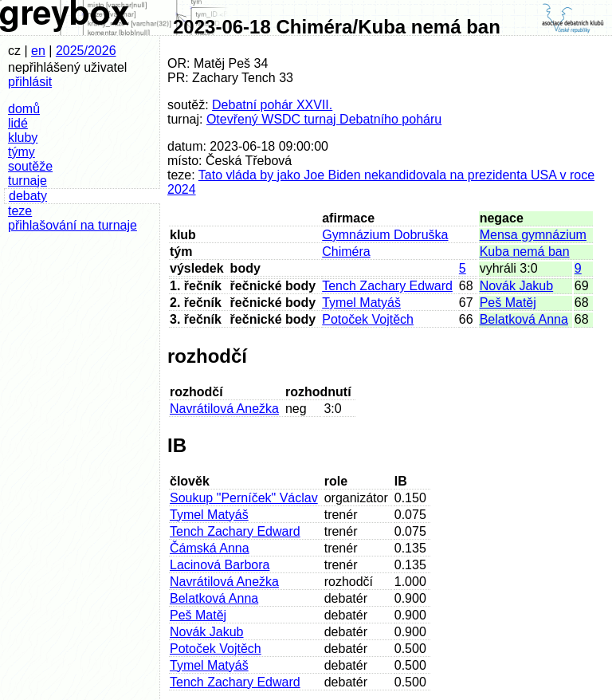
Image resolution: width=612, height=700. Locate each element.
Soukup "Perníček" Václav (244, 498)
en (38, 51)
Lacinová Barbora (220, 565)
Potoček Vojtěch (368, 319)
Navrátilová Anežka (224, 409)
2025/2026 (86, 51)
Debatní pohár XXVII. (272, 105)
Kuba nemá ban (525, 252)
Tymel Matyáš (361, 303)
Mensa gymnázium (533, 235)
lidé (18, 123)
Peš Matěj (508, 303)
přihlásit (30, 82)
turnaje (27, 181)
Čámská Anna (210, 548)
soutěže (30, 166)
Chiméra (346, 252)
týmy (22, 152)
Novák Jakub (517, 286)
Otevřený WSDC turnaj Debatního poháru (324, 119)
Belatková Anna (524, 319)
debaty (28, 196)
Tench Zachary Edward (387, 286)
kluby (23, 138)
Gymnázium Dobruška (385, 235)
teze (20, 211)
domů (24, 109)
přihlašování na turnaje (73, 225)
